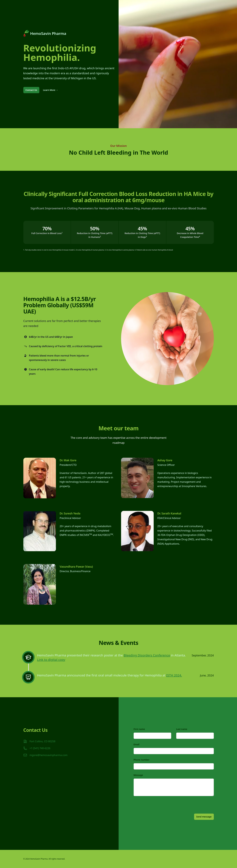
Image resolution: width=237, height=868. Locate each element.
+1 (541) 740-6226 (40, 748)
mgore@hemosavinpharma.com (49, 755)
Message (138, 775)
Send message (204, 817)
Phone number (142, 760)
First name (139, 729)
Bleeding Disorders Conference (147, 655)
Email (137, 744)
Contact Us (31, 90)
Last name (182, 729)
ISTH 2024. (174, 675)
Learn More (51, 90)
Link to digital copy (51, 660)
